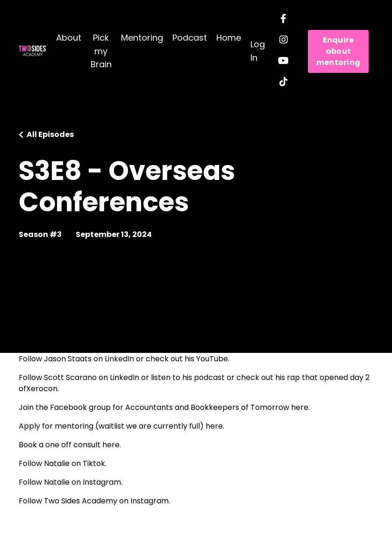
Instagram (102, 482)
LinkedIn (119, 359)
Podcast (190, 38)
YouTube (212, 359)
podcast (209, 377)
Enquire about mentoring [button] (338, 51)
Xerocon (42, 389)
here (300, 407)
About (69, 38)
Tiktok (94, 463)
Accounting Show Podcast (121, 340)
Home (229, 38)
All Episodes (50, 134)
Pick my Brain (101, 51)
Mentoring (142, 38)
